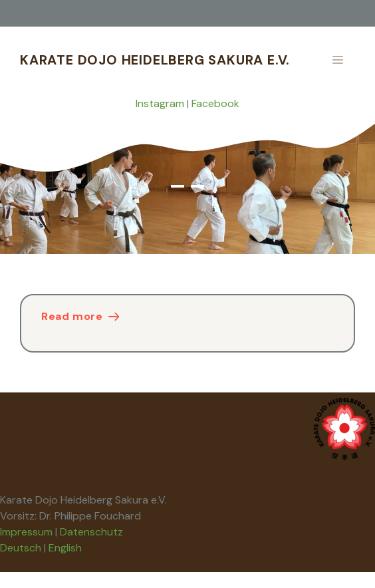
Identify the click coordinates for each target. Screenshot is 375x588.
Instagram (160, 103)
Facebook (215, 103)
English (65, 548)
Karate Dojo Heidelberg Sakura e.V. (155, 60)
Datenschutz (91, 532)
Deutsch (21, 548)
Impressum (26, 532)
